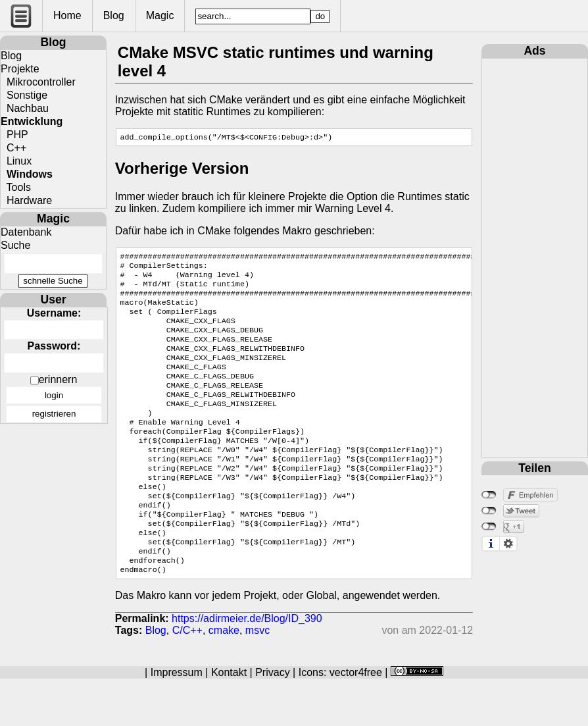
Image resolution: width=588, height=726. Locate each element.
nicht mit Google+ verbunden (489, 527)
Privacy (272, 720)
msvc (257, 678)
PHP (14, 135)
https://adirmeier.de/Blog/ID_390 (247, 666)
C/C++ (187, 678)
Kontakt (229, 720)
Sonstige (24, 95)
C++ (13, 148)
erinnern (58, 379)
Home (67, 15)
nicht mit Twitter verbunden (489, 511)
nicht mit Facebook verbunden (489, 495)
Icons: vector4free (340, 720)
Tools (16, 187)
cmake (224, 678)
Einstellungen (508, 544)
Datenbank (26, 232)
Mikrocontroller (38, 82)
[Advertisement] (535, 256)
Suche (15, 245)
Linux (16, 161)
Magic (160, 15)
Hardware (26, 200)
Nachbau (25, 108)
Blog (114, 15)
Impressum (177, 720)
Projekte (20, 69)
